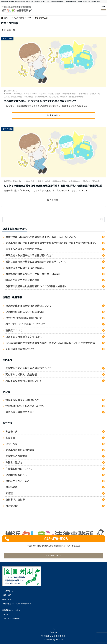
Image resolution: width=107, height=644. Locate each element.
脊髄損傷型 (28, 97)
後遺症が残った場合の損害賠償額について (28, 306)
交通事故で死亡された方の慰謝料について (28, 368)
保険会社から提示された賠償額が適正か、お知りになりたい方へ (41, 237)
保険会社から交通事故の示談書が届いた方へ (30, 255)
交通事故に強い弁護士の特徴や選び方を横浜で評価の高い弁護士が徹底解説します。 (51, 243)
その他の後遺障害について (20, 349)
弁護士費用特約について (19, 469)
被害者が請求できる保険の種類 (22, 280)
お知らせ (10, 438)
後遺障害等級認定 (70, 94)
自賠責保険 (12, 506)
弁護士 (58, 94)
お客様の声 (12, 432)
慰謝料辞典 (12, 487)
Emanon (59, 640)
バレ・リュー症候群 (14, 94)
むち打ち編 (7, 38)
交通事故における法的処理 (20, 450)
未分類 (9, 493)
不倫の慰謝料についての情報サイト (17, 604)
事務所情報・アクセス (12, 610)
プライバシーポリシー (12, 619)
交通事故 (42, 94)
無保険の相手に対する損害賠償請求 (25, 268)
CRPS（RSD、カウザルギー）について (25, 324)
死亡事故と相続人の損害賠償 (21, 375)
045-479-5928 (56, 539)
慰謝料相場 (83, 94)
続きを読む (53, 115)
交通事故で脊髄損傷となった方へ (24, 337)
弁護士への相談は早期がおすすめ (24, 249)
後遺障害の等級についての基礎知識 (25, 312)
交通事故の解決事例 (16, 456)
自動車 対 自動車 (15, 500)
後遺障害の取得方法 (16, 475)
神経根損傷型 (16, 97)
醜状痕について (14, 330)
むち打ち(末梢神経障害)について (24, 318)
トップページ (8, 591)
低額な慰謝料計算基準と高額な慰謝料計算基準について (36, 262)
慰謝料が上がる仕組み (18, 481)
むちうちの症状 (31, 94)
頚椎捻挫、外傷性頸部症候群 (72, 97)
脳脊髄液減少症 (41, 97)
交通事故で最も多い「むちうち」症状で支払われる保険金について (40, 101)
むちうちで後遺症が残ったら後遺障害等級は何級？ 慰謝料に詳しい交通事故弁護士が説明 (53, 186)
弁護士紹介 (7, 595)
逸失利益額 (54, 97)
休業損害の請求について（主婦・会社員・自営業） (33, 274)
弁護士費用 (7, 599)
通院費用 (96, 181)
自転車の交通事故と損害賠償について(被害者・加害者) (37, 286)
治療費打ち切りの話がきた (80, 181)
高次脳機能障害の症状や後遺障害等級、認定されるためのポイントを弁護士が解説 (50, 343)
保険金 (51, 94)
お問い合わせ (8, 614)
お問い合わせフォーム (54, 556)
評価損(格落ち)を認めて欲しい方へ (26, 406)
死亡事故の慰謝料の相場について (24, 381)
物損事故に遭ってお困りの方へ (23, 400)
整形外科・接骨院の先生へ (21, 412)
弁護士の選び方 (14, 462)
